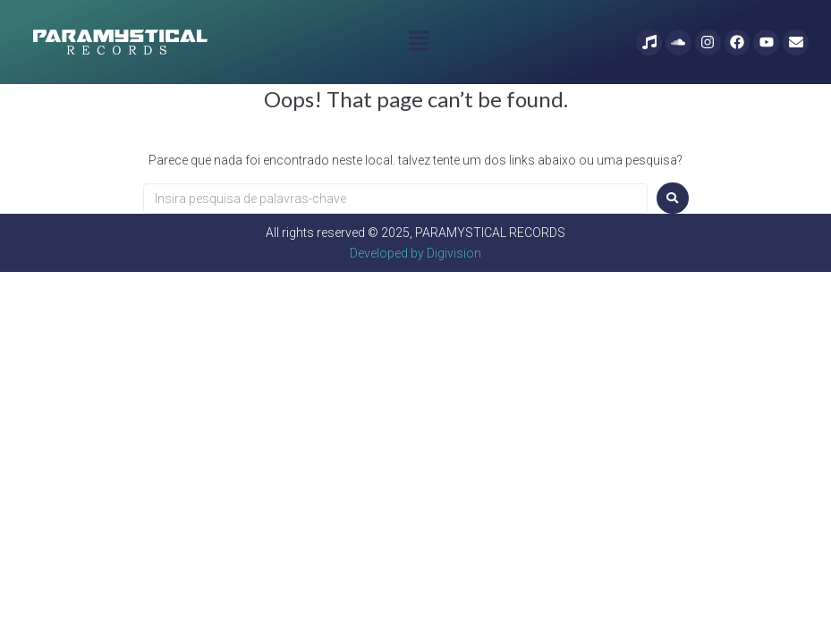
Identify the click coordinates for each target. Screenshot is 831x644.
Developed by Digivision (415, 253)
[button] (419, 42)
